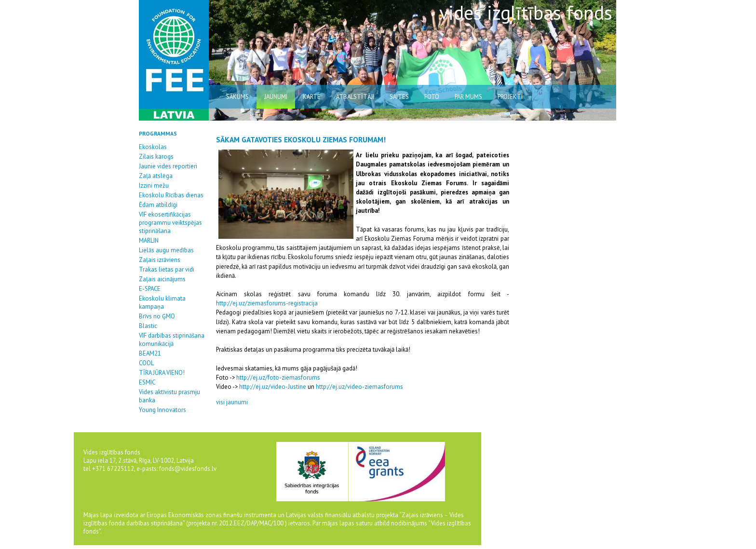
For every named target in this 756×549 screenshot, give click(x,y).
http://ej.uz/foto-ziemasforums (277, 377)
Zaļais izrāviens (160, 260)
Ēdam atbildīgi (158, 205)
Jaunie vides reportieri (168, 166)
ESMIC (147, 382)
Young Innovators (162, 410)
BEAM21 (150, 353)
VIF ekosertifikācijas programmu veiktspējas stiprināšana (170, 223)
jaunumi (276, 97)
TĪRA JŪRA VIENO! (162, 373)
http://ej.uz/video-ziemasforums (359, 387)
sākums (237, 97)
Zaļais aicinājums (162, 279)
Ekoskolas (153, 147)
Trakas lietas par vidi (167, 269)
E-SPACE (150, 289)
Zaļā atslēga (156, 176)
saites (399, 97)
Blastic (148, 326)
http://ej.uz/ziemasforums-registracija (267, 303)
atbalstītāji (355, 97)
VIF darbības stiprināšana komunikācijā (172, 340)
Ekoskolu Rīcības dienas (171, 195)
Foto (432, 97)
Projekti (510, 97)
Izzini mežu (154, 185)
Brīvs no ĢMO (157, 316)
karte (312, 97)
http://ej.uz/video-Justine (273, 387)
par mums (468, 97)
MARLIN (149, 240)
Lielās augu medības (166, 250)
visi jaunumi (232, 402)
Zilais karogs (156, 157)
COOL (146, 363)
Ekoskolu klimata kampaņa (162, 302)
